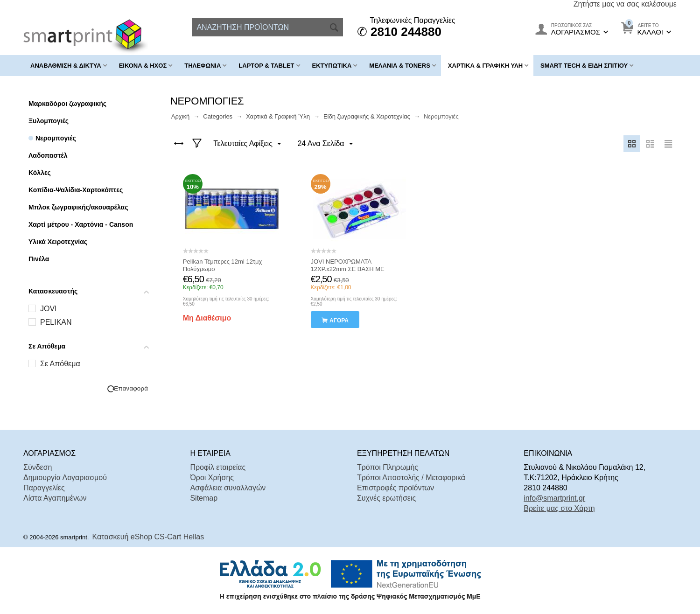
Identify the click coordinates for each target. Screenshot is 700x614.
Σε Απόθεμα (60, 364)
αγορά (339, 321)
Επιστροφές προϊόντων (395, 488)
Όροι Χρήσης (212, 478)
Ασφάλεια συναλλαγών (228, 488)
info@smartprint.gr (554, 498)
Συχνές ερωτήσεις (386, 498)
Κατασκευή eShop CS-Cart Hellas (148, 537)
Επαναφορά (131, 388)
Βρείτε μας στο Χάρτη (559, 508)
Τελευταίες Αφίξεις (248, 144)
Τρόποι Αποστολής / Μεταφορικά (411, 478)
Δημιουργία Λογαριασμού (65, 478)
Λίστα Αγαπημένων (55, 498)
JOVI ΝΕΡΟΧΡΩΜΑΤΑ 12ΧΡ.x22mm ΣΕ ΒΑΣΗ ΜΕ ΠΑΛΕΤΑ (348, 269)
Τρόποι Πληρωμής (388, 467)
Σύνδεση (38, 467)
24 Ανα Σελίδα (325, 144)
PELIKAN (56, 322)
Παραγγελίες (44, 488)
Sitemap (204, 498)
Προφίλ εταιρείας (218, 467)
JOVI (49, 309)
